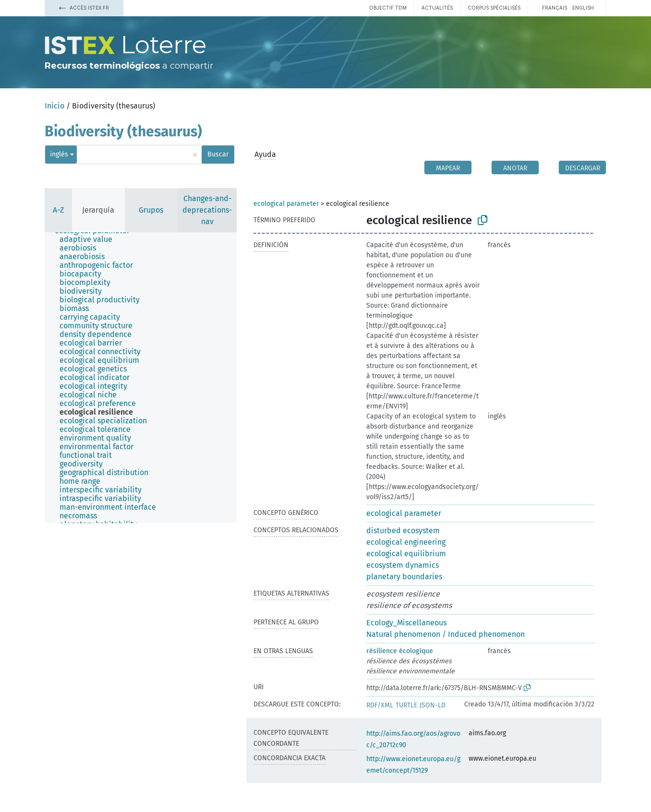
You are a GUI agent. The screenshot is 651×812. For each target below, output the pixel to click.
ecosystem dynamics (403, 565)
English (583, 8)
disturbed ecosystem (403, 531)
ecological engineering (406, 542)
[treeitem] (90, 239)
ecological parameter (286, 204)
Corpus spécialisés (494, 8)
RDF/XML (380, 705)
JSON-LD (433, 705)
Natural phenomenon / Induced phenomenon (446, 634)
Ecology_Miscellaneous (406, 623)
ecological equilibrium (406, 554)
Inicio (54, 106)
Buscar (218, 154)
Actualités (437, 8)
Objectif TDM (388, 8)
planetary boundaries (404, 577)
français (555, 8)
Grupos (151, 210)
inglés (59, 154)
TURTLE (406, 705)
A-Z (58, 210)
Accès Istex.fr (84, 8)
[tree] (141, 378)
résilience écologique (400, 651)
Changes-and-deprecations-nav (207, 210)
